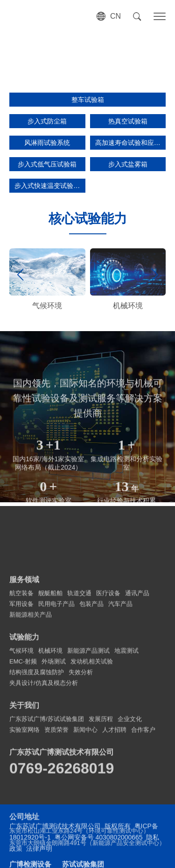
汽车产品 (120, 685)
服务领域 (24, 661)
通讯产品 (137, 675)
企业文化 (130, 800)
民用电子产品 (56, 685)
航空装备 (21, 675)
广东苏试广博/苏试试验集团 (47, 800)
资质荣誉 (56, 811)
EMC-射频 (23, 743)
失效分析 (81, 754)
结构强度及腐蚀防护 (37, 754)
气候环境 (21, 732)
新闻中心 (85, 811)
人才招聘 (114, 811)
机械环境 (50, 732)
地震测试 (126, 732)
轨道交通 (79, 675)
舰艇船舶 (50, 675)
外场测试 (54, 743)
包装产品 (91, 685)
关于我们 (24, 787)
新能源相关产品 (31, 696)
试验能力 (24, 719)
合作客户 (143, 811)
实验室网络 (24, 811)
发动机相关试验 (92, 743)
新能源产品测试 (88, 732)
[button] (155, 275)
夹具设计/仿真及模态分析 (44, 764)
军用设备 (21, 685)
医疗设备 (108, 675)
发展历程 (101, 800)
